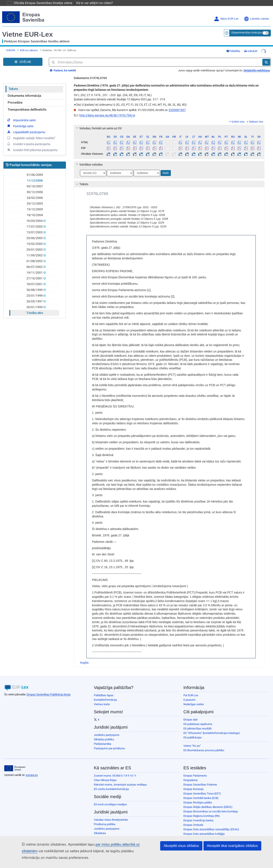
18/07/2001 (35, 278)
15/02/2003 (35, 238)
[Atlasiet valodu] (93, 167)
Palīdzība (233, 45)
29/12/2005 (35, 198)
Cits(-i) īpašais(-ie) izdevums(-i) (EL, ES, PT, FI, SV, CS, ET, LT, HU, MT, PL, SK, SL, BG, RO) (130, 99)
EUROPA (11, 44)
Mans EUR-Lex (226, 13)
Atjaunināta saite (21, 114)
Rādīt (166, 167)
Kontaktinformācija (105, 694)
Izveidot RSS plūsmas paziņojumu (32, 144)
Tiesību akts (35, 307)
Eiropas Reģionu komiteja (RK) (202, 810)
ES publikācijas (193, 732)
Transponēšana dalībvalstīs (27, 104)
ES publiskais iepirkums (198, 718)
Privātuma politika (105, 818)
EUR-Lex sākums (29, 44)
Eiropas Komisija (193, 783)
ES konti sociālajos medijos (110, 798)
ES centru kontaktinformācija (111, 783)
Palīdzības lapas (104, 689)
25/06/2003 (35, 232)
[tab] (169, 122)
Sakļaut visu (255, 116)
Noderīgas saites (194, 698)
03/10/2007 (35, 180)
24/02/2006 (35, 192)
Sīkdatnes (100, 827)
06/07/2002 (35, 261)
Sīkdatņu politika (104, 733)
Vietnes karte (102, 698)
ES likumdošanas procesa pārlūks (204, 744)
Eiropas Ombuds (193, 819)
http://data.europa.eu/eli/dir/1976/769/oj (107, 109)
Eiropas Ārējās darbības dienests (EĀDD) (208, 801)
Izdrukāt (251, 45)
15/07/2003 (35, 226)
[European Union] (15, 762)
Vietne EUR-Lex (28, 28)
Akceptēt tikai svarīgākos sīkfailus (232, 846)
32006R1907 (177, 104)
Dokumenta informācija (24, 90)
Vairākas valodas (89, 159)
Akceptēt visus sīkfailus (181, 846)
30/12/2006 (35, 186)
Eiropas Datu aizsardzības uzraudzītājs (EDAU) (211, 823)
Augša (84, 657)
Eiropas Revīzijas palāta (198, 797)
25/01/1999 (35, 290)
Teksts (13, 83)
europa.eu (32, 769)
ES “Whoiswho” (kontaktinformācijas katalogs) (212, 727)
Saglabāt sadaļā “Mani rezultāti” (31, 132)
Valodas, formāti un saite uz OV (98, 122)
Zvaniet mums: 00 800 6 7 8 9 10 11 (115, 770)
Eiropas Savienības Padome (200, 779)
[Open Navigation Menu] (23, 56)
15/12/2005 (35, 203)
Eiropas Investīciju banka (198, 814)
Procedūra (15, 97)
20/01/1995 (35, 301)
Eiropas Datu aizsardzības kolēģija (204, 828)
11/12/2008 (35, 175)
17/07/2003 (35, 221)
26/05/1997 (35, 295)
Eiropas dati (190, 714)
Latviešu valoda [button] (256, 13)
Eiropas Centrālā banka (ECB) (201, 792)
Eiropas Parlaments (195, 770)
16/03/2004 (35, 215)
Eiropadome (191, 774)
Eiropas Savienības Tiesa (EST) (202, 788)
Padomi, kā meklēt (63, 64)
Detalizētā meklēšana (257, 64)
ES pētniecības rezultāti (197, 723)
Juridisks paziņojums (107, 729)
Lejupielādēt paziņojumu (26, 126)
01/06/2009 (35, 169)
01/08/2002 (35, 255)
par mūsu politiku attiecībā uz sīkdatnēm (119, 845)
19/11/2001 (35, 267)
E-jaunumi (189, 694)
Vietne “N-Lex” (192, 740)
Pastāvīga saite (20, 120)
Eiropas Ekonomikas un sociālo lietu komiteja (211, 805)
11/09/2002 (35, 249)
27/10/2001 (35, 272)
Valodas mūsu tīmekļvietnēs (111, 814)
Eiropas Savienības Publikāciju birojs (49, 688)
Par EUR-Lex (191, 689)
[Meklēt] (266, 56)
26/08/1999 (35, 284)
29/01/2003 (35, 244)
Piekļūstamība (102, 738)
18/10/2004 (35, 209)
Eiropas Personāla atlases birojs (203, 832)
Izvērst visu (237, 116)
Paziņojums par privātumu (109, 742)
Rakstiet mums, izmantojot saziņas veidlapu (120, 779)
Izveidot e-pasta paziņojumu (28, 138)
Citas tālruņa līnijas (105, 774)
